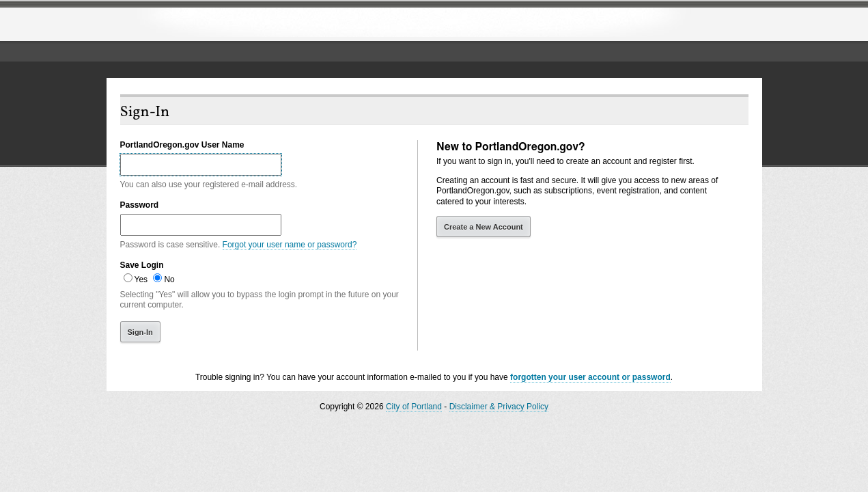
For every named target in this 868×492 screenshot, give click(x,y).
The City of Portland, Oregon (219, 25)
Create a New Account (484, 227)
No (169, 279)
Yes (141, 279)
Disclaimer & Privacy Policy (499, 407)
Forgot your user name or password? (290, 245)
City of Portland (414, 407)
